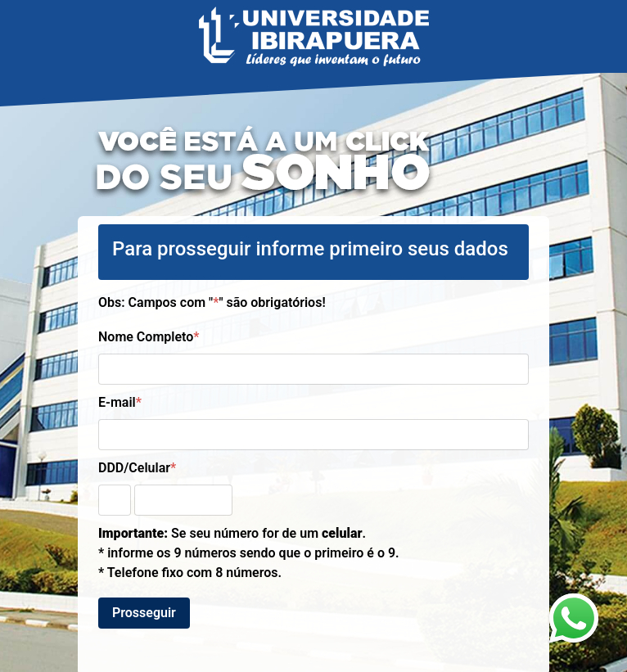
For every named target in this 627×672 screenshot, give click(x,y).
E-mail (120, 402)
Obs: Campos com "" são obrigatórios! (212, 302)
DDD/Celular (137, 468)
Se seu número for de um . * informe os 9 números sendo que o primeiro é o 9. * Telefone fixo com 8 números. (249, 553)
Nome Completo (149, 337)
